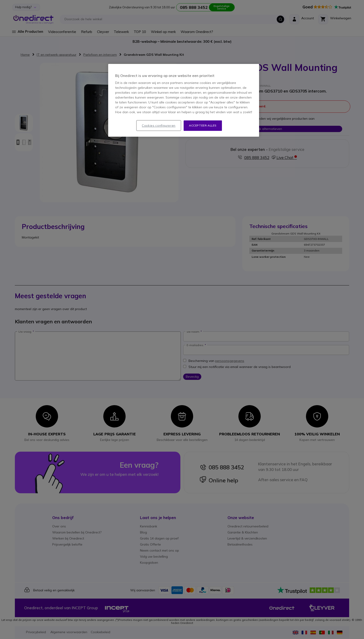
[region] (184, 100)
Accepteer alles (203, 125)
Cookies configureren (159, 126)
